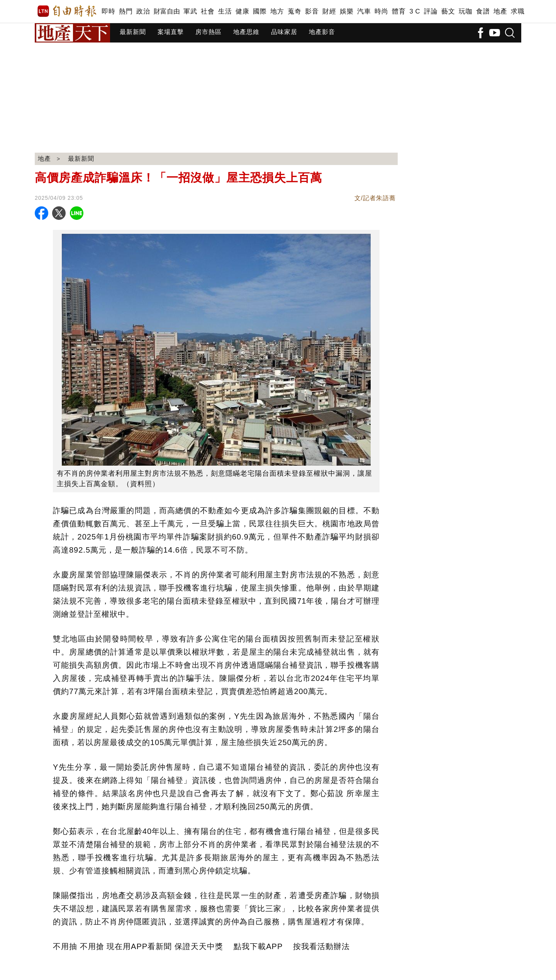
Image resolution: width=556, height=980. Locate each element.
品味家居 (284, 32)
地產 (500, 11)
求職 (518, 11)
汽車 (364, 11)
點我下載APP (258, 946)
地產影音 (322, 32)
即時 (108, 11)
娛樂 (347, 11)
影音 (312, 11)
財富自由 (167, 11)
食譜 (483, 11)
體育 (399, 11)
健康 (242, 11)
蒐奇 (294, 11)
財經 (329, 11)
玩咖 (465, 11)
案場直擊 (171, 32)
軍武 (190, 11)
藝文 (448, 11)
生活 (225, 11)
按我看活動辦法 (321, 946)
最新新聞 (133, 32)
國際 (260, 11)
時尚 (381, 11)
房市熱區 (208, 32)
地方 (277, 11)
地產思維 (246, 32)
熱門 (126, 11)
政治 (143, 11)
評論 (431, 11)
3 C (415, 11)
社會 (208, 11)
